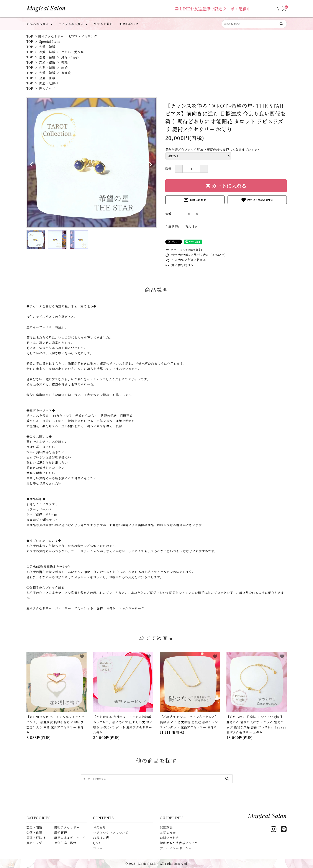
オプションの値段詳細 (184, 250)
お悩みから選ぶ (38, 24)
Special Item (50, 41)
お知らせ (99, 827)
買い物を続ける (179, 265)
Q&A (97, 843)
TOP (30, 36)
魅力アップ (47, 88)
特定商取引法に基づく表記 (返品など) (196, 255)
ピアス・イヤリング (83, 36)
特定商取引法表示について (179, 843)
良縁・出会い (71, 57)
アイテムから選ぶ (71, 24)
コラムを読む (103, 24)
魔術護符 (61, 832)
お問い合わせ (129, 24)
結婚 (64, 67)
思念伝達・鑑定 (65, 843)
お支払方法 (168, 832)
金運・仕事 (47, 78)
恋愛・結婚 (47, 47)
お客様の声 (101, 838)
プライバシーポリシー (176, 848)
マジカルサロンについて (111, 832)
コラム (98, 848)
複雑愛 (66, 73)
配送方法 (166, 827)
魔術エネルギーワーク (70, 838)
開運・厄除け (49, 83)
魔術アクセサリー (51, 36)
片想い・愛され (72, 52)
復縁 (64, 62)
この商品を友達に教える (186, 260)
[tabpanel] (92, 163)
